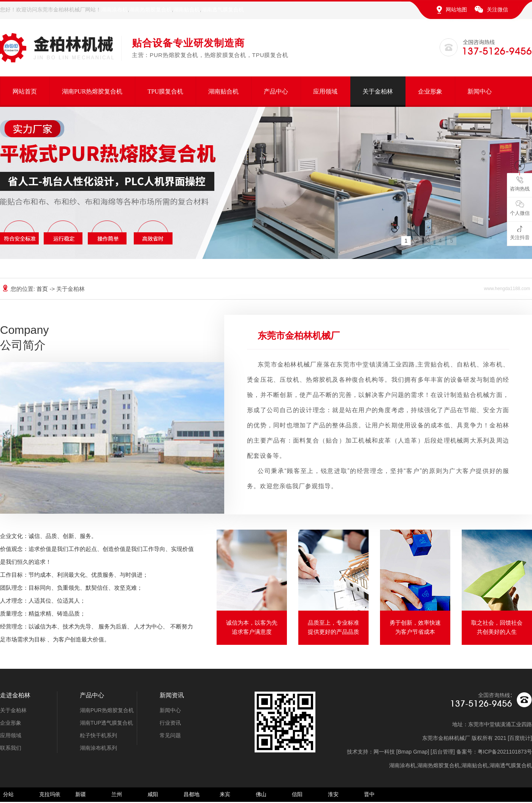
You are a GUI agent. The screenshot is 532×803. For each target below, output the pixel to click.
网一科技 (384, 752)
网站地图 (456, 10)
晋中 (369, 794)
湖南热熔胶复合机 (150, 10)
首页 (43, 289)
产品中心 (276, 91)
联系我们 (11, 748)
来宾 (225, 794)
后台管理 (443, 752)
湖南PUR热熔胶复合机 (92, 91)
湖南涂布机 (114, 10)
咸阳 (153, 794)
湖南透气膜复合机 (223, 10)
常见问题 (170, 735)
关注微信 (497, 10)
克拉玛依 (50, 794)
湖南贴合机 (187, 10)
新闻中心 (480, 91)
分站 (8, 794)
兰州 (117, 794)
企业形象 (430, 91)
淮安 (333, 794)
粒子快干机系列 (98, 735)
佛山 (261, 794)
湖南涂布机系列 (98, 748)
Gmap (420, 752)
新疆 (81, 794)
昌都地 (192, 794)
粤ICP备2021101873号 (505, 752)
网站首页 (25, 91)
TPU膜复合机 (165, 91)
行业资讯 (170, 723)
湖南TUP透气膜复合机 (106, 723)
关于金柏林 (378, 91)
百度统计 (520, 738)
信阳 (297, 794)
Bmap (405, 752)
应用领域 (325, 91)
